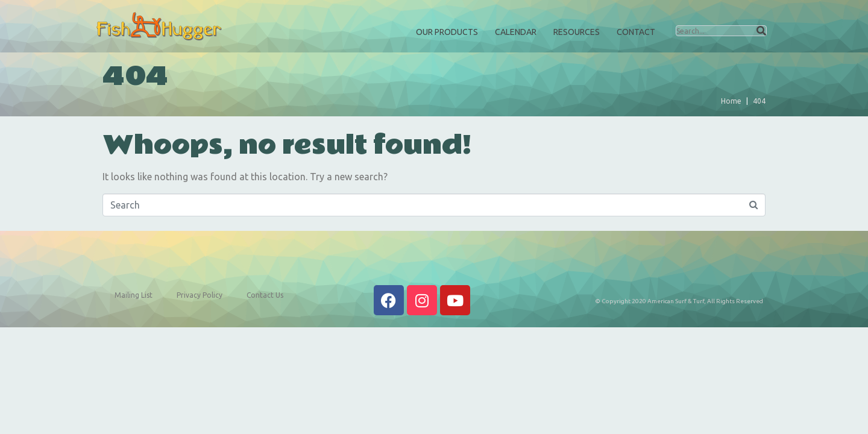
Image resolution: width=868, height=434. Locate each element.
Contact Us (265, 295)
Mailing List (134, 295)
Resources (577, 32)
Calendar (516, 32)
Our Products (447, 32)
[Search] (761, 31)
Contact (636, 32)
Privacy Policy (200, 295)
